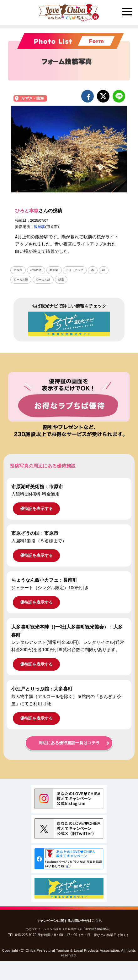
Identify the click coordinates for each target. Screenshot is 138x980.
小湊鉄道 (36, 270)
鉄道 (61, 280)
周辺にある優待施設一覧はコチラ (69, 743)
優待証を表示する (36, 509)
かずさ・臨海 (33, 98)
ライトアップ (75, 270)
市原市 (18, 270)
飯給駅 (40, 227)
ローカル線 (21, 280)
